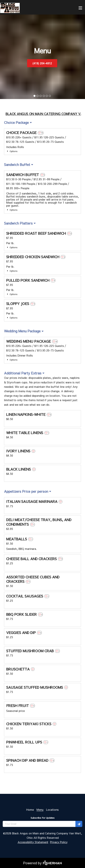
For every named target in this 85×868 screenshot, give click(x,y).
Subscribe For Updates (43, 818)
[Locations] (52, 810)
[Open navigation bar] (80, 8)
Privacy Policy (59, 842)
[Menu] (40, 810)
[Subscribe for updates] (79, 824)
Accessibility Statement (33, 842)
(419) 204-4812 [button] (42, 63)
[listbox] (18, 123)
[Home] (30, 810)
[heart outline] (41, 133)
